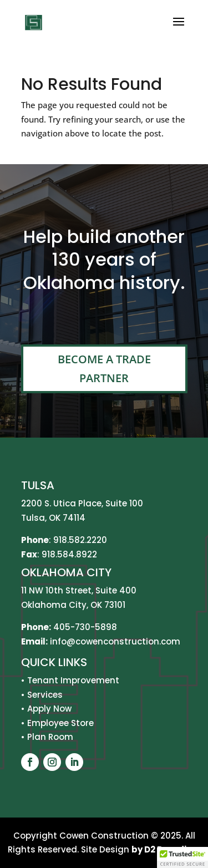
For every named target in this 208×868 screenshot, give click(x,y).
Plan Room (50, 737)
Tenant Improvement (73, 680)
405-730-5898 (85, 627)
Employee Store (60, 723)
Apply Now (49, 709)
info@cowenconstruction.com (114, 641)
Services (45, 695)
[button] (182, 857)
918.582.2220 (80, 540)
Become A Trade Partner (104, 369)
